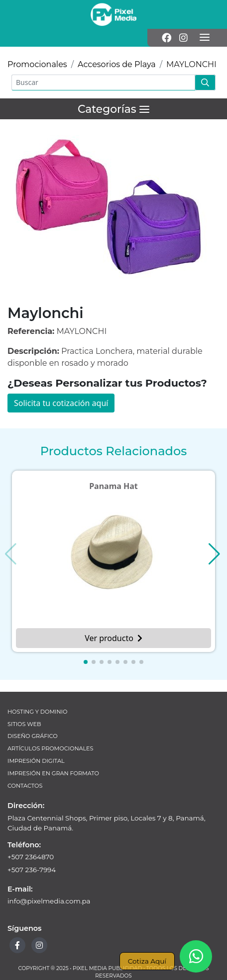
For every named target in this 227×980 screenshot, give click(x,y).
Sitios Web (24, 724)
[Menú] (205, 38)
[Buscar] (103, 82)
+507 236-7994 (32, 870)
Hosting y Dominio (37, 712)
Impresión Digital (36, 761)
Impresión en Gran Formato (53, 773)
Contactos (25, 786)
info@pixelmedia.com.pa (49, 901)
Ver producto (113, 638)
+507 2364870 (31, 857)
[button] (86, 662)
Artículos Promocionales (50, 748)
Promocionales (37, 64)
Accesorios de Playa (117, 64)
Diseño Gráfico (33, 736)
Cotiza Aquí (147, 961)
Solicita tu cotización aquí (61, 403)
